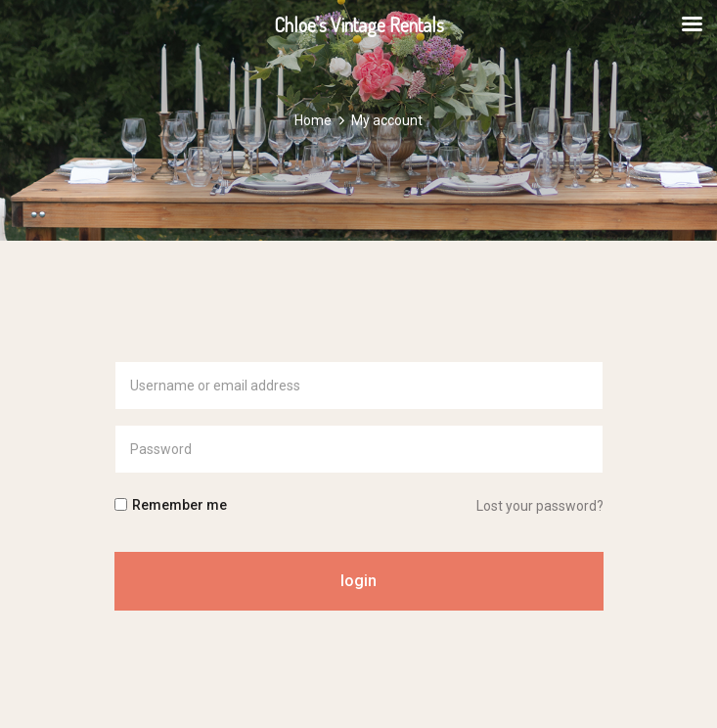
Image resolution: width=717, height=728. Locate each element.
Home (313, 120)
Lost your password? (540, 506)
